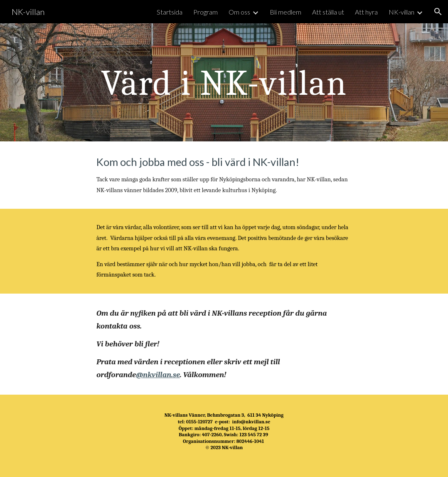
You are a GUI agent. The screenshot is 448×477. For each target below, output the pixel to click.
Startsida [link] (170, 12)
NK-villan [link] (401, 12)
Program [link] (206, 12)
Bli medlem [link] (286, 12)
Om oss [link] (239, 12)
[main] (224, 82)
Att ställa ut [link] (328, 12)
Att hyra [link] (366, 12)
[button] (438, 12)
